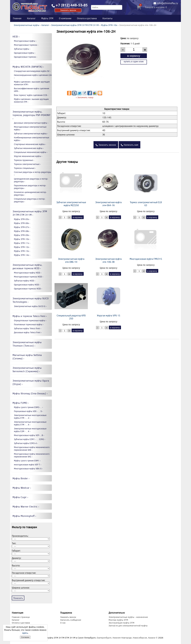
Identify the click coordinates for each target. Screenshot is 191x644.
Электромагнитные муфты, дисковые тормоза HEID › (27, 266)
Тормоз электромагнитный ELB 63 (146, 186)
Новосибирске (140, 638)
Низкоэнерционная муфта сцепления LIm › (33, 76)
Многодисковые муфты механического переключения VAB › (32, 449)
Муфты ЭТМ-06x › (22, 223)
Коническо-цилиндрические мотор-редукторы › (30, 193)
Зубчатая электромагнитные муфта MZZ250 (71, 186)
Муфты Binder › (21, 478)
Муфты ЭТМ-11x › (22, 243)
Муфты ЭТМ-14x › (22, 255)
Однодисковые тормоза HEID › (28, 289)
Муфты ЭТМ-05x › (22, 219)
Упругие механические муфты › (28, 156)
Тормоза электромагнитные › (27, 164)
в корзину (134, 56)
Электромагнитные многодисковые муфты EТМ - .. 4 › (30, 423)
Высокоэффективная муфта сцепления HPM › (32, 90)
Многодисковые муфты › (25, 41)
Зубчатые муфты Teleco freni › (28, 328)
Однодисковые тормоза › (26, 57)
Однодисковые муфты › (25, 53)
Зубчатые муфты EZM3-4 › (26, 443)
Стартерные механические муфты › (30, 144)
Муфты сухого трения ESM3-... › (28, 407)
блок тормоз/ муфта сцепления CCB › (31, 95)
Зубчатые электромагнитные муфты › (31, 134)
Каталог (31, 18)
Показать (18, 598)
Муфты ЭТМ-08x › (22, 231)
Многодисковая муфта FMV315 (146, 241)
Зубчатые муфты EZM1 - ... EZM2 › (30, 439)
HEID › (16, 36)
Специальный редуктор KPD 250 (71, 299)
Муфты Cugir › (20, 497)
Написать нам (130, 145)
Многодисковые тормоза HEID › (29, 277)
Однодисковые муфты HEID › (27, 285)
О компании (65, 18)
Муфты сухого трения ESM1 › (27, 461)
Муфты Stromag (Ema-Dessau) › (30, 393)
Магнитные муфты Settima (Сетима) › (27, 357)
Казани (152, 638)
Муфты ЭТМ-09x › (22, 235)
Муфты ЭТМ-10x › (22, 239)
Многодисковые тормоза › (26, 45)
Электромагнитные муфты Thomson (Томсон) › (27, 344)
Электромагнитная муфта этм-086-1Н (71, 243)
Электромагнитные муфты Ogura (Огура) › (31, 382)
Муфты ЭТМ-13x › (22, 251)
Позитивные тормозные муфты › (29, 324)
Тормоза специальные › (25, 168)
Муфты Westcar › (22, 488)
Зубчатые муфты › (22, 49)
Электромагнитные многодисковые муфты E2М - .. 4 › (30, 430)
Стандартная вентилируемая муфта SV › (32, 71)
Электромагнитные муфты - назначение (128, 617)
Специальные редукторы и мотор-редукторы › (30, 200)
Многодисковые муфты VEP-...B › (29, 435)
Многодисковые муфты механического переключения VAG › (32, 455)
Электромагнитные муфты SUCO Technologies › (31, 300)
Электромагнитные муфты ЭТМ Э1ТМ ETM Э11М (75, 25)
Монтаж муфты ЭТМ (118, 620)
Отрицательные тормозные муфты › (30, 320)
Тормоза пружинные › (24, 160)
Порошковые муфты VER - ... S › (28, 411)
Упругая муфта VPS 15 (108, 298)
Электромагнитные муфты (26, 25)
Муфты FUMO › (21, 403)
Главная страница (21, 617)
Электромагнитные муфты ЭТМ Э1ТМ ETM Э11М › (30, 213)
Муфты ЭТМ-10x (109, 25)
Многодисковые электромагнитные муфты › (30, 128)
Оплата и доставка (87, 18)
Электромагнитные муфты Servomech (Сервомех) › (27, 369)
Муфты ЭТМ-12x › (22, 247)
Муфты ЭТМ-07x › (22, 227)
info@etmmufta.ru (167, 3)
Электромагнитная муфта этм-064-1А (108, 186)
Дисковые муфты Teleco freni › (28, 332)
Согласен (25, 637)
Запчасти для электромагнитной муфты (128, 626)
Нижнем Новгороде (122, 638)
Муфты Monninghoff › (24, 516)
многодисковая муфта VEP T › (28, 465)
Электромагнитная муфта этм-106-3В (108, 243)
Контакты (107, 18)
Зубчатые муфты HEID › (25, 281)
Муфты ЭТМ (47, 18)
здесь (25, 633)
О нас (63, 623)
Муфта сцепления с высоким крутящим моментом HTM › (32, 83)
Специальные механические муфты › (31, 152)
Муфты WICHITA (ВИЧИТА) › (28, 67)
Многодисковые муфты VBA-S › (28, 469)
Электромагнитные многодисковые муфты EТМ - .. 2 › (30, 417)
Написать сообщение (71, 620)
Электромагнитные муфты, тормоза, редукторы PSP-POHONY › (31, 115)
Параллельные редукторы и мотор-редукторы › (30, 187)
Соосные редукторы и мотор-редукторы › (32, 173)
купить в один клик (134, 61)
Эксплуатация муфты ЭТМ (121, 623)
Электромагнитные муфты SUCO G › (30, 306)
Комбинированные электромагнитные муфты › (32, 139)
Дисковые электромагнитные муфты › (31, 123)
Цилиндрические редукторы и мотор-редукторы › (31, 180)
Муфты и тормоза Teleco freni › (30, 316)
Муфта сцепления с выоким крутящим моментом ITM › (31, 100)
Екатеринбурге (104, 638)
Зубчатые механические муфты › (29, 148)
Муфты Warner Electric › (26, 506)
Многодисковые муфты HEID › (28, 273)
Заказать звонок (68, 10)
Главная (17, 18)
